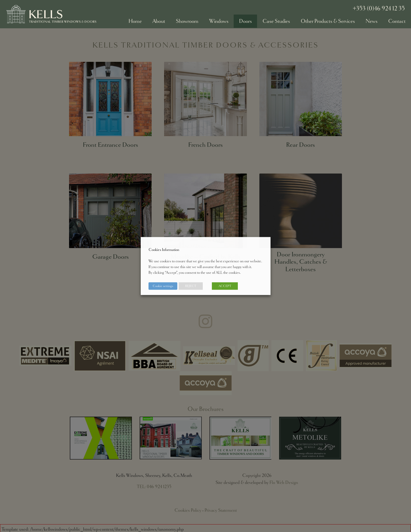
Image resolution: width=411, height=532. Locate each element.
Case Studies (276, 21)
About (159, 21)
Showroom (187, 21)
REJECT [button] (191, 286)
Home (135, 21)
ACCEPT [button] (225, 286)
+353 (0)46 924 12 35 (379, 8)
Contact (397, 21)
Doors (245, 21)
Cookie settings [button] (163, 286)
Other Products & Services (328, 21)
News (372, 21)
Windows (219, 21)
